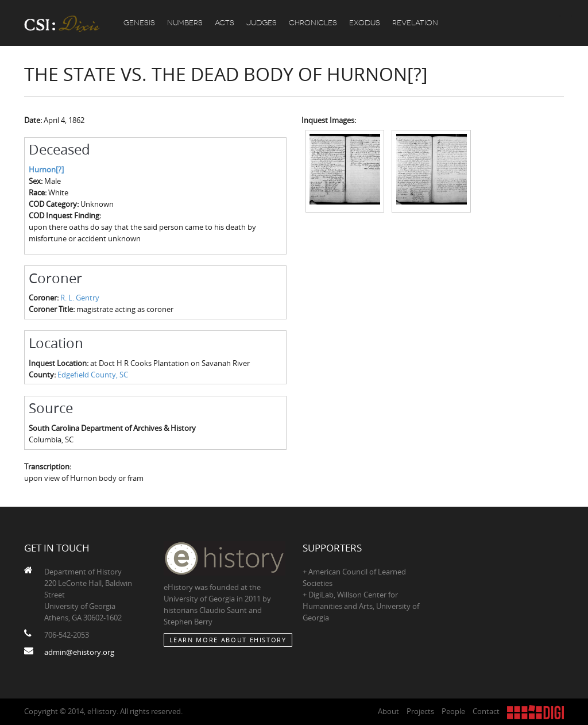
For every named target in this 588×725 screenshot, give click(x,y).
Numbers (185, 23)
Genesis (139, 23)
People (453, 711)
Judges (262, 23)
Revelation (415, 23)
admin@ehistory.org (79, 652)
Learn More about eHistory (228, 640)
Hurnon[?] (46, 169)
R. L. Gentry (80, 298)
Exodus (365, 23)
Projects (420, 711)
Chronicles (313, 23)
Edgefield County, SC (93, 375)
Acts (225, 23)
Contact (486, 711)
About (388, 711)
